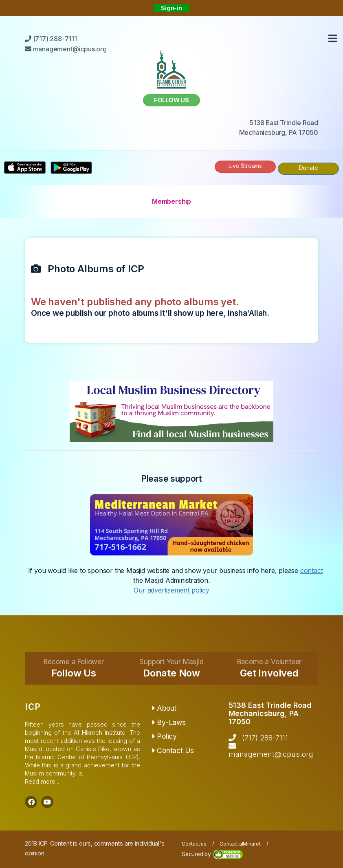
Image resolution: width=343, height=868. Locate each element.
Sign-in (171, 8)
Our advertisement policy (171, 590)
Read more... (42, 781)
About (165, 708)
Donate (309, 168)
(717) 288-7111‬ (265, 738)
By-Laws (169, 722)
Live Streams (245, 166)
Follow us (171, 100)
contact (312, 571)
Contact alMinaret (240, 844)
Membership (171, 201)
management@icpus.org (271, 754)
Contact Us (173, 750)
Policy (165, 736)
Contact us (194, 844)
